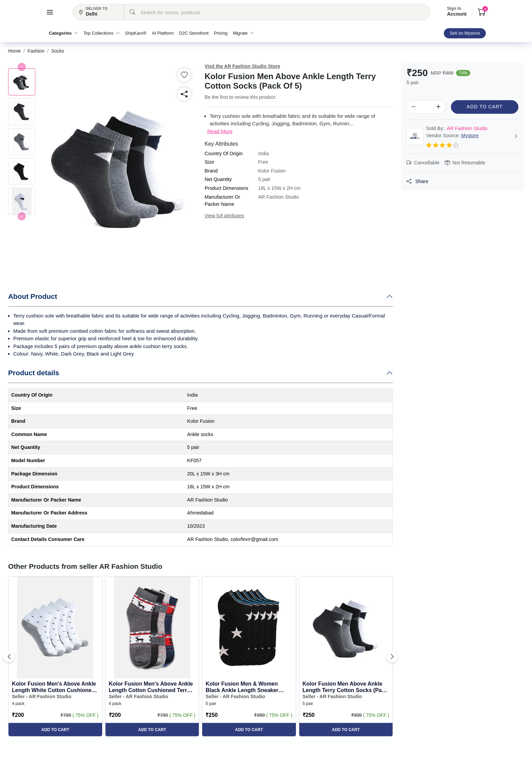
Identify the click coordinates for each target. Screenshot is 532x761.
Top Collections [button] (102, 33)
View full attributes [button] (224, 216)
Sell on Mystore (465, 33)
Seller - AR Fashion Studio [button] (42, 696)
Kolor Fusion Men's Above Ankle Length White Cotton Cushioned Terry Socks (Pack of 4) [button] (54, 687)
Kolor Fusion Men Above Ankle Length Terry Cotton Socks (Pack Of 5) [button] (345, 687)
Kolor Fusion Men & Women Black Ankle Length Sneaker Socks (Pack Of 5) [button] (242, 687)
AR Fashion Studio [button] (457, 128)
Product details (34, 373)
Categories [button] (63, 33)
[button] (50, 12)
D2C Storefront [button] (194, 33)
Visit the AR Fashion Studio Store (242, 66)
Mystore (470, 135)
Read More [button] (220, 131)
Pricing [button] (221, 33)
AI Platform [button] (163, 33)
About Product (33, 296)
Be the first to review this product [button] (240, 97)
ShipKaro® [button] (136, 33)
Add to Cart (484, 107)
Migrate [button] (243, 33)
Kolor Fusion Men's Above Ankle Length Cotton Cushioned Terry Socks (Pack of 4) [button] (151, 687)
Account (457, 12)
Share (417, 181)
